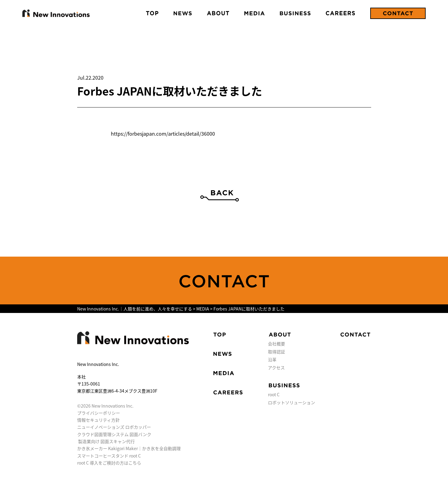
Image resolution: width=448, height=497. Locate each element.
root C (274, 394)
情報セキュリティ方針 (98, 420)
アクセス (276, 367)
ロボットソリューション (292, 402)
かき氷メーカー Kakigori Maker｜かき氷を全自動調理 (129, 448)
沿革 (272, 360)
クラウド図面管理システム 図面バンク (114, 434)
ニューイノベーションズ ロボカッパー (114, 427)
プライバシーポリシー (99, 413)
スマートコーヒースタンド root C (109, 456)
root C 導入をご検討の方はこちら (109, 463)
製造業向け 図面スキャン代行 (106, 441)
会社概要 (277, 344)
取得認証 (277, 352)
